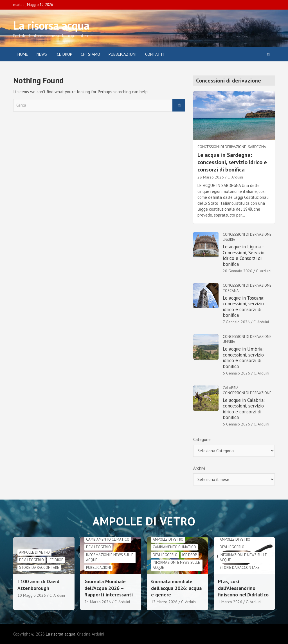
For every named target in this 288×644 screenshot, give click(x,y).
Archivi (199, 468)
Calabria (231, 388)
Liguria (229, 239)
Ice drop (56, 560)
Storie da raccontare (39, 568)
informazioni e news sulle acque (110, 557)
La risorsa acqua (51, 25)
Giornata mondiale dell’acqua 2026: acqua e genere (176, 588)
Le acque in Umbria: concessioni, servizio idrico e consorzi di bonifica (243, 357)
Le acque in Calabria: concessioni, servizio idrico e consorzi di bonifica (244, 409)
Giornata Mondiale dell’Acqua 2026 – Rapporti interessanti (109, 588)
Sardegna (257, 147)
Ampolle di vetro (34, 552)
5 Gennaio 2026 (236, 373)
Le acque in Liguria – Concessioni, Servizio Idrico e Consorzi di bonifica (244, 255)
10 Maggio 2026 (32, 595)
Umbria (229, 342)
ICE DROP (64, 54)
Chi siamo (90, 54)
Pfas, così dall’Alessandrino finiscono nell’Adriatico (243, 588)
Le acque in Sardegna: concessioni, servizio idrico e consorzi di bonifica (232, 162)
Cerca (179, 105)
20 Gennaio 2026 (238, 271)
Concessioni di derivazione (222, 147)
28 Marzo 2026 (211, 177)
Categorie (202, 439)
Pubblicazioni (123, 54)
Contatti (155, 54)
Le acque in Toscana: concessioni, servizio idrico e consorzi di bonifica (244, 307)
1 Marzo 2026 (230, 602)
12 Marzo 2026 (164, 602)
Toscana (231, 291)
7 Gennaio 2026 (236, 322)
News (42, 54)
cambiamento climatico (108, 539)
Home (23, 54)
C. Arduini (235, 177)
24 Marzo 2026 (98, 602)
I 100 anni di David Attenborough (38, 585)
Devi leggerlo (31, 560)
